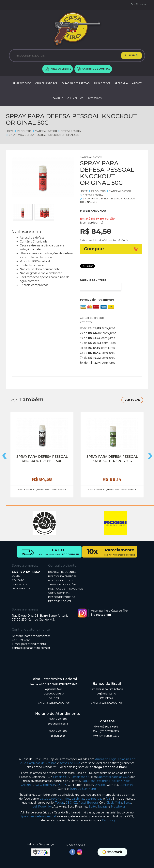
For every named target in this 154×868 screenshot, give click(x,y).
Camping (108, 820)
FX (65, 785)
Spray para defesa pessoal (38, 816)
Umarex (100, 785)
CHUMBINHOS (75, 98)
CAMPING (58, 98)
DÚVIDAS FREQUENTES (62, 572)
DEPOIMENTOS (21, 588)
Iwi (50, 807)
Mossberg (118, 807)
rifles (67, 799)
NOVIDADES (19, 584)
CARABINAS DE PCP (46, 83)
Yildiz (119, 803)
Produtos (23, 131)
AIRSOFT (137, 83)
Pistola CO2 (61, 777)
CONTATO (18, 580)
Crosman (27, 785)
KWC (38, 785)
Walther (102, 781)
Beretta (92, 803)
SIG (59, 785)
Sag (84, 781)
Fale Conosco (138, 4)
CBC (69, 803)
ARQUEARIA (121, 83)
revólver (57, 799)
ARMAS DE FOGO (22, 83)
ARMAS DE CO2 (102, 83)
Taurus (60, 803)
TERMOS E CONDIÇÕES (62, 584)
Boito (92, 807)
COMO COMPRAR (59, 593)
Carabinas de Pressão (42, 763)
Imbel (33, 807)
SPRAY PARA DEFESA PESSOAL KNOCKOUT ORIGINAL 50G (43, 135)
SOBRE (16, 576)
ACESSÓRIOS (95, 98)
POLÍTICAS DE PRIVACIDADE (66, 589)
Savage (102, 807)
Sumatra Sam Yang (83, 789)
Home (10, 131)
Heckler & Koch (120, 781)
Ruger (42, 807)
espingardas (94, 799)
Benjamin (126, 785)
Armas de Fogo (106, 759)
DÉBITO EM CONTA (60, 601)
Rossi (92, 781)
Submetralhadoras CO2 (113, 777)
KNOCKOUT (99, 211)
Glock (110, 803)
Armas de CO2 (70, 763)
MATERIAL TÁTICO (45, 131)
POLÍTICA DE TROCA (61, 580)
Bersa (127, 803)
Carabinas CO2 (80, 777)
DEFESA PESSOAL (70, 131)
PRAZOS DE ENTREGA (62, 597)
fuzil (108, 799)
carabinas (78, 799)
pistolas (45, 799)
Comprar (111, 249)
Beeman (49, 785)
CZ (75, 803)
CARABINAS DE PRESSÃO (76, 83)
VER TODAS (132, 400)
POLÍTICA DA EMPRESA (62, 576)
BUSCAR (131, 56)
